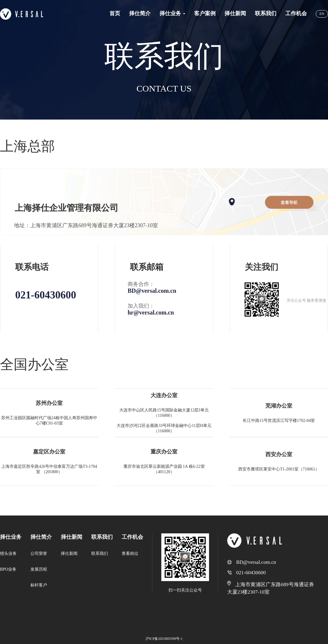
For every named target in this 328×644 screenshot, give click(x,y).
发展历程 (39, 569)
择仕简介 (41, 537)
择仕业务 (11, 537)
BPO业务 (8, 569)
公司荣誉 (39, 554)
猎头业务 (8, 554)
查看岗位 (130, 554)
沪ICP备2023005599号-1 (164, 639)
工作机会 (132, 537)
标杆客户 (39, 585)
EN (322, 14)
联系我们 (102, 537)
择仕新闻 (72, 537)
